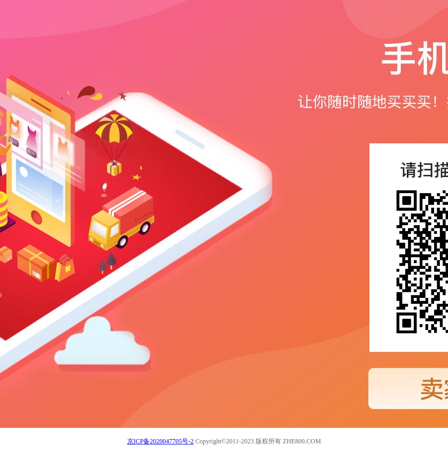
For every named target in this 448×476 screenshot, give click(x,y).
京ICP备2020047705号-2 (161, 441)
